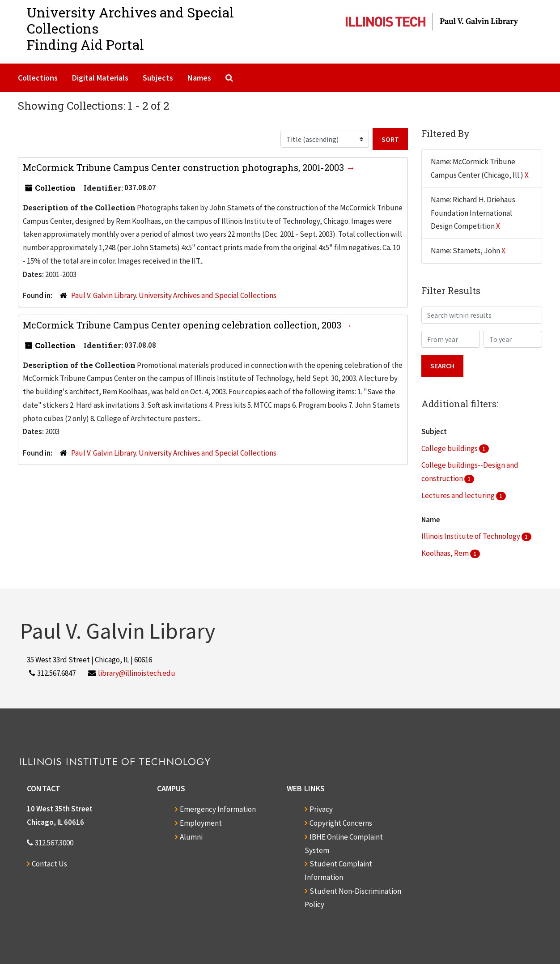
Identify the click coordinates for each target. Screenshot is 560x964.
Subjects (158, 78)
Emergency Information (218, 809)
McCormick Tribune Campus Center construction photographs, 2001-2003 (185, 167)
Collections (38, 78)
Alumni (191, 837)
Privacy (321, 809)
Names (199, 78)
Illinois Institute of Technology (471, 536)
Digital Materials (100, 78)
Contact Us (49, 864)
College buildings (450, 448)
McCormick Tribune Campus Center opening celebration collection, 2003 (183, 325)
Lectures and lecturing (459, 495)
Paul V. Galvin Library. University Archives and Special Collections (174, 295)
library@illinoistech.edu (137, 673)
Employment (201, 823)
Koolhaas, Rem (446, 553)
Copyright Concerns (341, 823)
